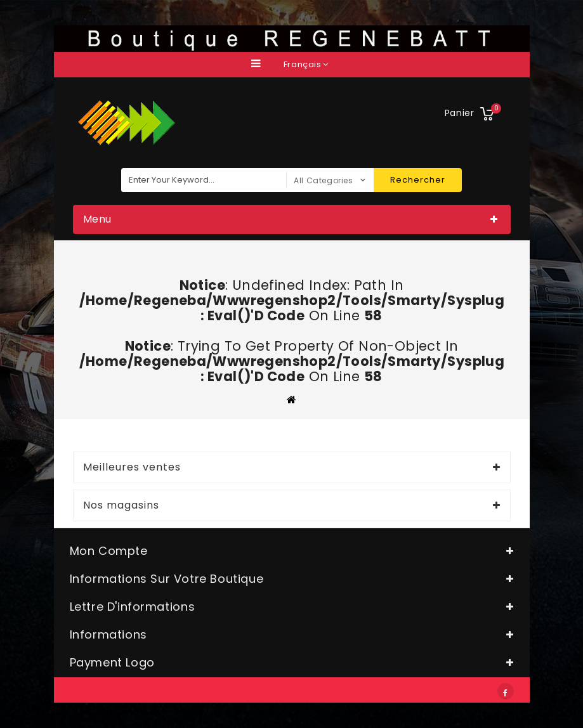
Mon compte (109, 551)
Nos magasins (121, 505)
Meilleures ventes (132, 467)
